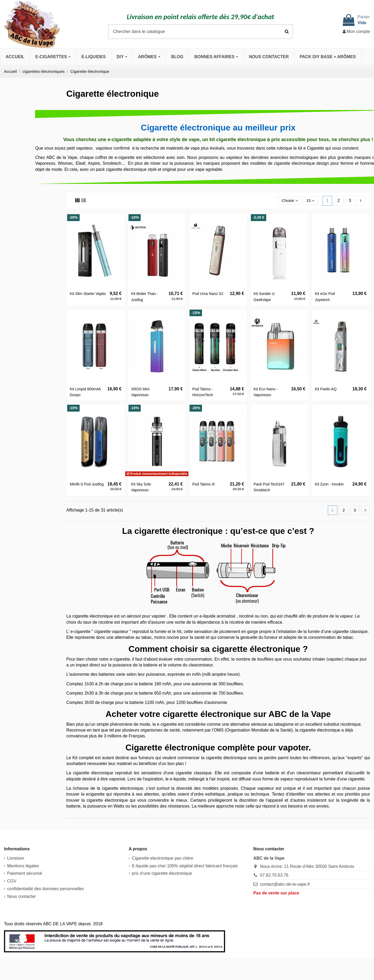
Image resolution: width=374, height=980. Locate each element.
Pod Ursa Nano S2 (208, 294)
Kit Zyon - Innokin (329, 484)
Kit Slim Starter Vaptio (88, 294)
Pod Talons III (203, 484)
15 (310, 200)
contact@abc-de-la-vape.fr (285, 884)
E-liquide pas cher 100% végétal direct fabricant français (185, 866)
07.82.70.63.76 (274, 875)
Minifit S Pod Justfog (87, 484)
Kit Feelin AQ (326, 389)
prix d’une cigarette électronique (162, 874)
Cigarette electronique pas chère (163, 858)
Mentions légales (23, 866)
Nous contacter (22, 897)
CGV (12, 881)
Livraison (16, 858)
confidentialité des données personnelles (46, 889)
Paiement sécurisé (25, 874)
